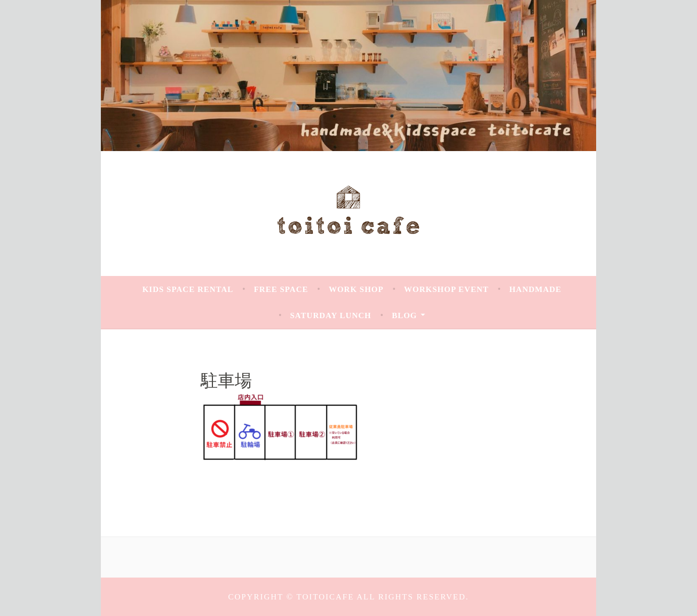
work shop (356, 289)
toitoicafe (327, 597)
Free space (281, 289)
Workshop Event (446, 289)
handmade (535, 289)
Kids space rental (188, 289)
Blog (404, 315)
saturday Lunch (331, 315)
